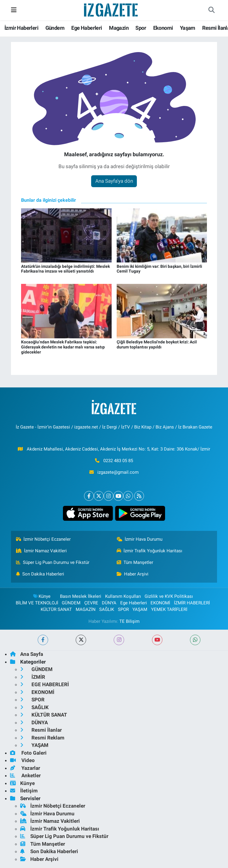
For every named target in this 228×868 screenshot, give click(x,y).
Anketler (25, 775)
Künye (42, 596)
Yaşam (188, 28)
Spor (141, 28)
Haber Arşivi (133, 574)
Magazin (119, 28)
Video (22, 760)
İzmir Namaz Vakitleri (42, 551)
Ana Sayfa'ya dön (114, 181)
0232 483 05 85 (118, 461)
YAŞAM (140, 609)
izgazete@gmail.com (118, 472)
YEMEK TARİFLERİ (169, 609)
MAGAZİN (86, 609)
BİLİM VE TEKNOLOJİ (37, 603)
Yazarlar (25, 768)
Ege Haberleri (87, 28)
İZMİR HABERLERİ (192, 603)
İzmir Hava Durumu (140, 539)
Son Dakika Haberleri (40, 574)
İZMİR (33, 677)
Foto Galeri (28, 753)
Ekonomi (163, 28)
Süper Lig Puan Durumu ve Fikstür (53, 562)
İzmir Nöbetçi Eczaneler (43, 539)
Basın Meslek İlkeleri (81, 596)
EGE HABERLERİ (45, 684)
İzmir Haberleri (21, 28)
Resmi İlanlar (41, 730)
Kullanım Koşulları (123, 596)
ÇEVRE (91, 603)
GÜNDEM (71, 603)
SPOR (123, 609)
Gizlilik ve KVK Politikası (169, 596)
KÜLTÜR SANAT (56, 609)
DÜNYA (109, 603)
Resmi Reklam (42, 738)
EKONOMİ (160, 603)
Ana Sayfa (27, 654)
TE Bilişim (129, 621)
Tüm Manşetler (135, 562)
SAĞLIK (107, 609)
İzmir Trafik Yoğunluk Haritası (150, 551)
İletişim (24, 791)
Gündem (55, 28)
